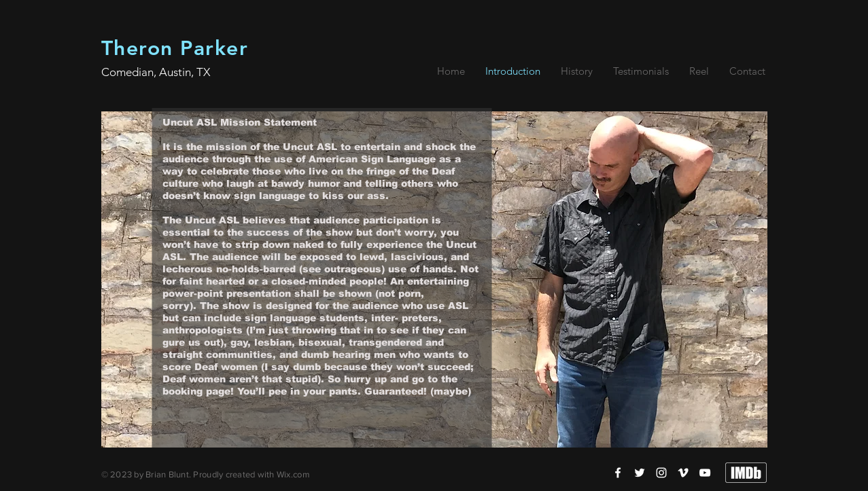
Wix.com (293, 474)
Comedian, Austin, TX (156, 72)
